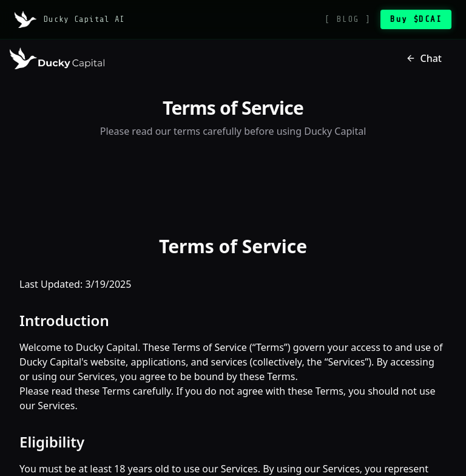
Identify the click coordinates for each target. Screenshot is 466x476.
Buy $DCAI (416, 19)
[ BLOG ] (348, 19)
